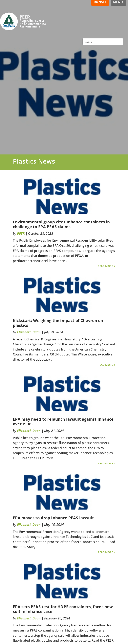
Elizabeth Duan (29, 332)
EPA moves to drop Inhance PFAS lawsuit (53, 518)
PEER (21, 233)
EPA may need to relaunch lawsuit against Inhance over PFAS (63, 422)
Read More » (107, 266)
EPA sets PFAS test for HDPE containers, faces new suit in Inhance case (63, 609)
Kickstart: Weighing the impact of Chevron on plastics (58, 323)
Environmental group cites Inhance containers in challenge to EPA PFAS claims (61, 224)
